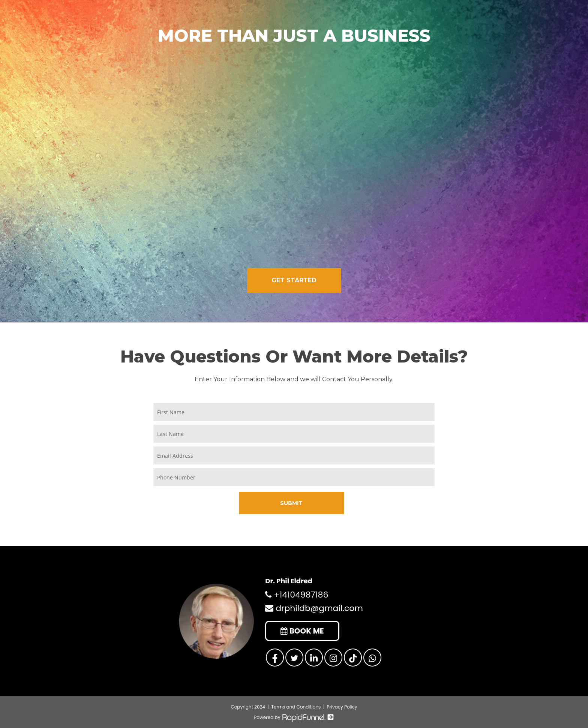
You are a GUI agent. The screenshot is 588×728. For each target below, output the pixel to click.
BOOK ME (303, 631)
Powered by (294, 717)
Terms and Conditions (296, 706)
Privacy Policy (342, 706)
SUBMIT (291, 502)
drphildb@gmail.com (314, 608)
